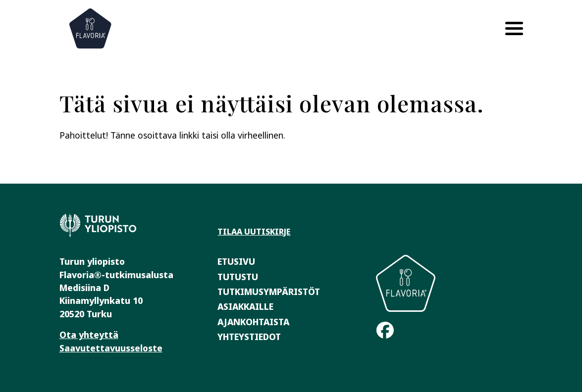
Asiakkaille (245, 306)
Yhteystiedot (249, 337)
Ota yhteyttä (89, 335)
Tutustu (238, 277)
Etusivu (236, 261)
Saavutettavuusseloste (111, 348)
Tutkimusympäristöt (269, 292)
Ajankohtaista (253, 322)
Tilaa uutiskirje (254, 232)
